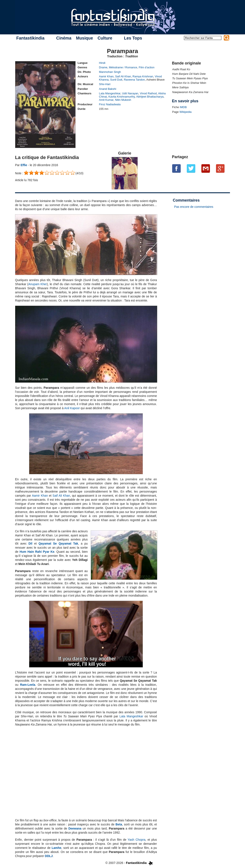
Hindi (102, 63)
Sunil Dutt (116, 80)
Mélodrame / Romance (123, 67)
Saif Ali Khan (123, 76)
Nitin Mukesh (123, 100)
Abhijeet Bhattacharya (150, 97)
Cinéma (64, 38)
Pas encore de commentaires (194, 207)
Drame (103, 67)
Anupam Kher (38, 284)
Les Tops (133, 38)
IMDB (183, 107)
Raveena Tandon (134, 80)
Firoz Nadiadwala (110, 104)
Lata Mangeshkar (110, 93)
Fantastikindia (30, 38)
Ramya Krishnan (143, 76)
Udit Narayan (130, 93)
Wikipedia (185, 112)
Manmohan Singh (110, 72)
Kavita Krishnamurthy (122, 97)
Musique (84, 38)
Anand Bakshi (108, 89)
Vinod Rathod (148, 93)
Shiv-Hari (105, 84)
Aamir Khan (106, 76)
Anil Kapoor (72, 408)
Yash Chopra (137, 840)
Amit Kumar (106, 100)
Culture (105, 38)
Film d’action (146, 67)
